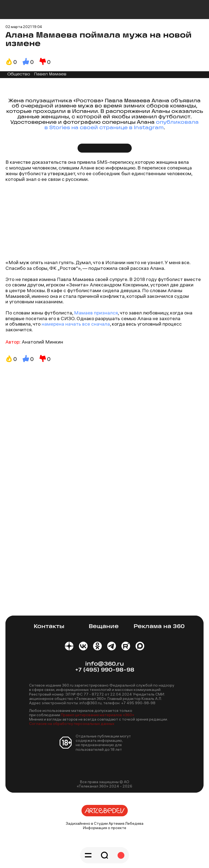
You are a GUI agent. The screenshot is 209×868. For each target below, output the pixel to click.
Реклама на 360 (159, 627)
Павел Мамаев (50, 74)
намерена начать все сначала (76, 324)
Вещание (104, 627)
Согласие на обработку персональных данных (72, 724)
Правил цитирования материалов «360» (98, 715)
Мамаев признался (95, 313)
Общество (19, 74)
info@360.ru (104, 664)
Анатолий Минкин (42, 342)
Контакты (49, 627)
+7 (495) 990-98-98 (105, 670)
